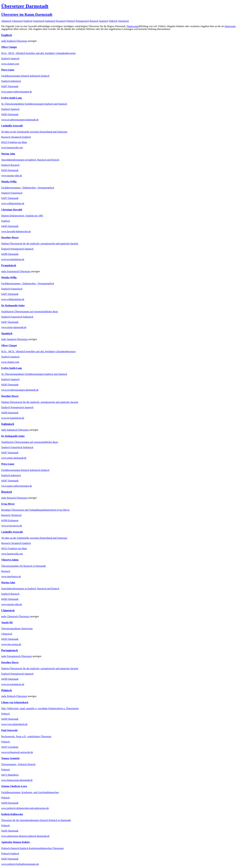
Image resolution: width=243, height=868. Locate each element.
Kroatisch (61, 21)
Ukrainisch (123, 21)
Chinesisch (17, 21)
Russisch (94, 21)
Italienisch (50, 21)
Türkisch (113, 21)
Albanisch (6, 21)
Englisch (28, 21)
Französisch (39, 21)
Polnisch (71, 21)
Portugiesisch (82, 21)
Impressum (133, 26)
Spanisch (104, 21)
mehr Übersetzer (15, 41)
